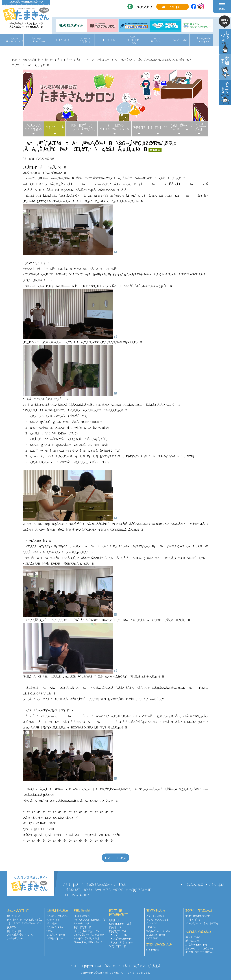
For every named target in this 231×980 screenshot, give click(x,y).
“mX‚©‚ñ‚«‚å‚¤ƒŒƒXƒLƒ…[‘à (90, 920)
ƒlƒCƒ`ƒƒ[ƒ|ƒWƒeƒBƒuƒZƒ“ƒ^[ (120, 912)
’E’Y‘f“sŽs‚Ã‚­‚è (156, 910)
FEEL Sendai (82, 910)
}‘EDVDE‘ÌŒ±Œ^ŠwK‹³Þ (26, 923)
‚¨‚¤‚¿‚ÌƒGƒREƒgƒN (56, 935)
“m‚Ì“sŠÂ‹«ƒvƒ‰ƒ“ (156, 40)
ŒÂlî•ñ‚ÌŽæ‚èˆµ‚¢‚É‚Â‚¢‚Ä (141, 966)
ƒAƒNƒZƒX (139, 127)
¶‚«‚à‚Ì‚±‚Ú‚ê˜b (118, 935)
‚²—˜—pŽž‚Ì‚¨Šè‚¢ (199, 127)
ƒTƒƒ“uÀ (52, 60)
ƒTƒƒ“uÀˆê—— (75, 60)
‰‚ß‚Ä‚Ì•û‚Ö (144, 7)
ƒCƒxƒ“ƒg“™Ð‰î (117, 931)
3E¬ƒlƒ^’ (52, 923)
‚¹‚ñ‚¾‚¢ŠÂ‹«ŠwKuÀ (14, 40)
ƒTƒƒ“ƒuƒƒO (158, 127)
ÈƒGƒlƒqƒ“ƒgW (55, 938)
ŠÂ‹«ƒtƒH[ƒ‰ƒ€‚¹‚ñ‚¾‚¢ (86, 938)
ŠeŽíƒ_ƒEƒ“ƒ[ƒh (118, 946)
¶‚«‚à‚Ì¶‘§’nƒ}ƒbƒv (121, 943)
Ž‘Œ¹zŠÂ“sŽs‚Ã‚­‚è (159, 944)
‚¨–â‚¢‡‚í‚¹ (174, 7)
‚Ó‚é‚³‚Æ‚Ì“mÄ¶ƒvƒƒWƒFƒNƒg (202, 923)
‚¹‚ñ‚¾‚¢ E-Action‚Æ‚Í (57, 916)
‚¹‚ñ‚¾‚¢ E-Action (57, 910)
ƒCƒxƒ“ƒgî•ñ (53, 920)
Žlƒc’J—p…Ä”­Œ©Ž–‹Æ (38, 40)
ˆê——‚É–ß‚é (117, 858)
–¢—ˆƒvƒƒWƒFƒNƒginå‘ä (86, 931)
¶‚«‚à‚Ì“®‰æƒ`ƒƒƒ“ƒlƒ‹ (121, 939)
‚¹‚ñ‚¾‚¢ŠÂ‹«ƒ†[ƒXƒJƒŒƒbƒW (89, 935)
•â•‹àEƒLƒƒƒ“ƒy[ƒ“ (85, 40)
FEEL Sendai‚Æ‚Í (82, 916)
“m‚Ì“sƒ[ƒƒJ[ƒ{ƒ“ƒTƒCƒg (133, 40)
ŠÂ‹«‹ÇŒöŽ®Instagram (204, 40)
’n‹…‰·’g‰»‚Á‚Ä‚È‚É (157, 920)
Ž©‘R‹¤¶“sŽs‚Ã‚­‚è (199, 910)
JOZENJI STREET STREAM (200, 952)
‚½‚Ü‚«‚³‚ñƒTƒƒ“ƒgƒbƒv (33, 127)
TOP (14, 60)
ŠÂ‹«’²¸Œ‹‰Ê (180, 40)
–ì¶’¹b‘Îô (62, 40)
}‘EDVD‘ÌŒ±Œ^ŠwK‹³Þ (114, 127)
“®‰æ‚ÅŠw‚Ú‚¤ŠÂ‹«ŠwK (88, 942)
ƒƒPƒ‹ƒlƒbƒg (109, 40)
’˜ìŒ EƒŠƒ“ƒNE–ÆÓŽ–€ (93, 966)
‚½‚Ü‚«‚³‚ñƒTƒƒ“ (31, 60)
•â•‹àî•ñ (152, 923)
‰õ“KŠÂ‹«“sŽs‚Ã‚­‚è (198, 932)
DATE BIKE (152, 938)
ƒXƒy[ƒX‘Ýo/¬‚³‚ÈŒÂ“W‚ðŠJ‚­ (81, 127)
